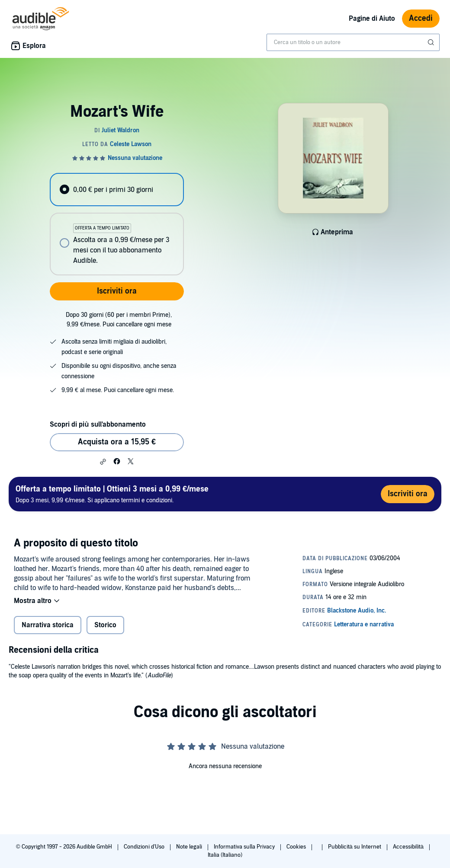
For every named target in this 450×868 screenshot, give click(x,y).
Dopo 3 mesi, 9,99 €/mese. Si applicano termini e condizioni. (112, 494)
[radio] (117, 190)
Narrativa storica (48, 625)
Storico (105, 625)
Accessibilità (409, 847)
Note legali (190, 847)
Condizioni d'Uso (145, 847)
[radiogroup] (117, 224)
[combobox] (353, 42)
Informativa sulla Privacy (245, 847)
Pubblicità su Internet (355, 847)
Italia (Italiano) (225, 855)
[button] (103, 462)
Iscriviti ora (117, 291)
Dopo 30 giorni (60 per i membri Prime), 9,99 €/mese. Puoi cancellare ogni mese (119, 320)
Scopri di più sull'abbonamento (98, 424)
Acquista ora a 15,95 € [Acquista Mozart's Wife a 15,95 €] (117, 442)
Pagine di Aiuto (372, 19)
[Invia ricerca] (432, 42)
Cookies (297, 847)
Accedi (421, 18)
